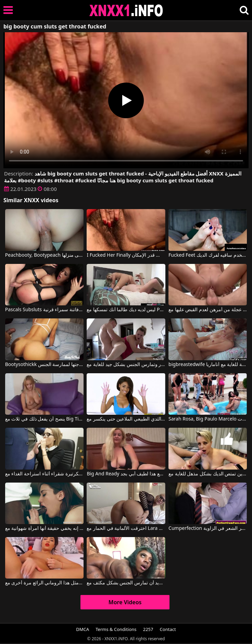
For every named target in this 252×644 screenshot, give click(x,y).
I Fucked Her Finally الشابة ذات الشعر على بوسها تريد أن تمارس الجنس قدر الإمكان (126, 255)
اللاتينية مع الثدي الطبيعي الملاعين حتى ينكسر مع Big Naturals (126, 419)
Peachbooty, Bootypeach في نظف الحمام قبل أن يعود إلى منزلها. (44, 255)
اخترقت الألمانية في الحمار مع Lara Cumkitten (126, 528)
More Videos (125, 602)
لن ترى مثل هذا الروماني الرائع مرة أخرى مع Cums (44, 583)
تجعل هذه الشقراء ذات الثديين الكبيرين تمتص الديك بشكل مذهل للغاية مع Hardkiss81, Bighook (208, 474)
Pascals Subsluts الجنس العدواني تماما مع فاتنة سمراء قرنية (44, 310)
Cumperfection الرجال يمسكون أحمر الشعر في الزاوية (208, 528)
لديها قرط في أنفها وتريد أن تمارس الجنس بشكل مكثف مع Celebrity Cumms (126, 583)
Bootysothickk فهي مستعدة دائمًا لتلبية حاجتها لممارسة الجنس (44, 365)
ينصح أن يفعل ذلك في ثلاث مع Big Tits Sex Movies (44, 419)
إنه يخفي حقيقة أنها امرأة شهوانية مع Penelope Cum (44, 528)
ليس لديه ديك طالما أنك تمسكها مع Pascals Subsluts (126, 310)
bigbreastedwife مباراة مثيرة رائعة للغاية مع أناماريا (208, 365)
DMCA (83, 629)
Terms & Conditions (116, 629)
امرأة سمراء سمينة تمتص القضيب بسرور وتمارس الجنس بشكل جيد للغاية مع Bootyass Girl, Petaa (126, 365)
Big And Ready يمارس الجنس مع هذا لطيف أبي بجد (126, 474)
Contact (168, 629)
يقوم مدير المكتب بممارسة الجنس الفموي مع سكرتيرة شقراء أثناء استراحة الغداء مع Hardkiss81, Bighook (44, 474)
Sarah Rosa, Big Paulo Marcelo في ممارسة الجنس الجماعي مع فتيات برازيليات (208, 419)
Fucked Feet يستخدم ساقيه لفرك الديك (208, 255)
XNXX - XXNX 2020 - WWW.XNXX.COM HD (126, 10)
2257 (148, 629)
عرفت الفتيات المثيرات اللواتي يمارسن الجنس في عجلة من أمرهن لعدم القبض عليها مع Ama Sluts (208, 310)
